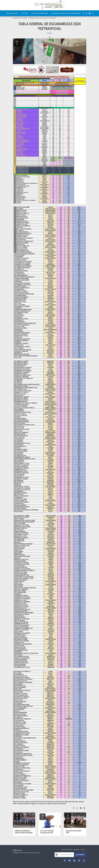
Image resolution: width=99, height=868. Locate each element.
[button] (84, 13)
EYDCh (25, 18)
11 (17, 816)
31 (43, 816)
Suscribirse (80, 855)
